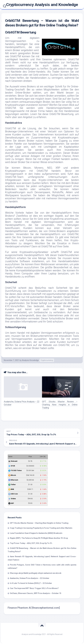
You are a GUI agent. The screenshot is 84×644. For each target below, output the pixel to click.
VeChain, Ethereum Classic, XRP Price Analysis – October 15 (36, 593)
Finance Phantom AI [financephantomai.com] (34, 608)
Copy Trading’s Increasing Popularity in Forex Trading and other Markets (41, 528)
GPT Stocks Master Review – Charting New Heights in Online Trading (60, 405)
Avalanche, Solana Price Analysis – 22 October (30, 578)
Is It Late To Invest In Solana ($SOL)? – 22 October (31, 583)
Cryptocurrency (47, 360)
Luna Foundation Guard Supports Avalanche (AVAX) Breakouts (36, 533)
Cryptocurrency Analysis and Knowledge (42, 5)
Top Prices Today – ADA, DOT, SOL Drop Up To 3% (31, 543)
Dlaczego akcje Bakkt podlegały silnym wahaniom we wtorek (36, 573)
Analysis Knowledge (30, 360)
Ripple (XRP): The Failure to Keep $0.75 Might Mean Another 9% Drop (39, 538)
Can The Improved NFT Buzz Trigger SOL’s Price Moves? (34, 588)
